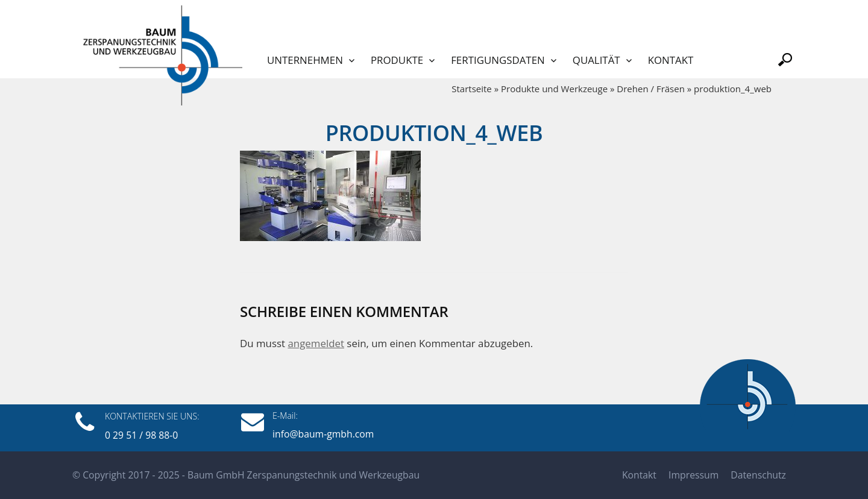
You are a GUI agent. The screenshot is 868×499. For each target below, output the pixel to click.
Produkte (397, 60)
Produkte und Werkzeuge (554, 89)
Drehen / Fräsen (651, 89)
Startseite (472, 89)
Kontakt (671, 60)
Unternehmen (305, 60)
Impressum (693, 475)
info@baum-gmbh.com (323, 434)
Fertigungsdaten (498, 60)
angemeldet (316, 343)
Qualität (596, 60)
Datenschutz (758, 475)
